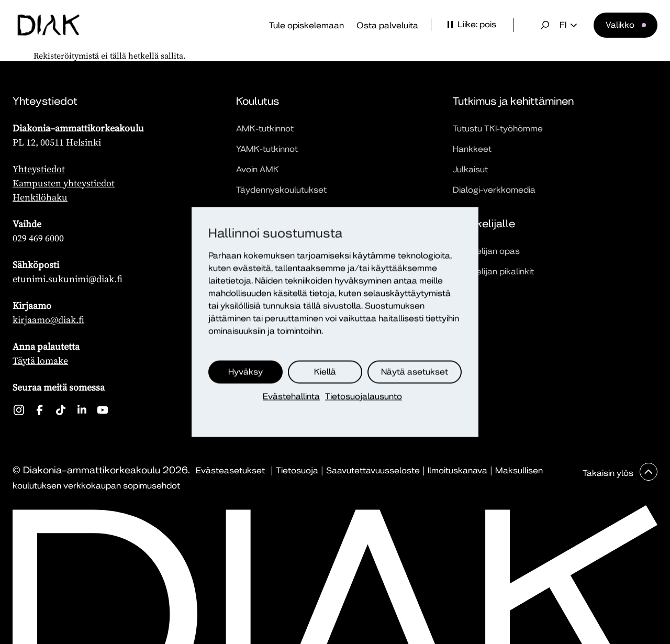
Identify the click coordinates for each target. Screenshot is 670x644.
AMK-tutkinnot (265, 129)
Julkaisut (470, 169)
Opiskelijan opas (486, 251)
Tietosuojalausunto (364, 397)
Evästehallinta (291, 397)
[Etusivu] (49, 25)
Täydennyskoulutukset (281, 190)
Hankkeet (472, 149)
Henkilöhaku (40, 197)
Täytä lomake (40, 360)
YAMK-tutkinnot (267, 149)
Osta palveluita (387, 25)
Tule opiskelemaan (306, 25)
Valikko (620, 25)
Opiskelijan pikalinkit (493, 271)
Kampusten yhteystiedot (64, 183)
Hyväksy (245, 372)
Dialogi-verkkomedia (494, 190)
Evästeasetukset (230, 470)
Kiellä (325, 372)
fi (568, 25)
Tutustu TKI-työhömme (498, 129)
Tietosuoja (297, 470)
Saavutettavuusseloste (373, 470)
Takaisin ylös (609, 473)
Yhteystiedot (39, 169)
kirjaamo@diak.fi (48, 320)
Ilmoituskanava (457, 470)
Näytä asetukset (415, 372)
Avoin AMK (258, 169)
